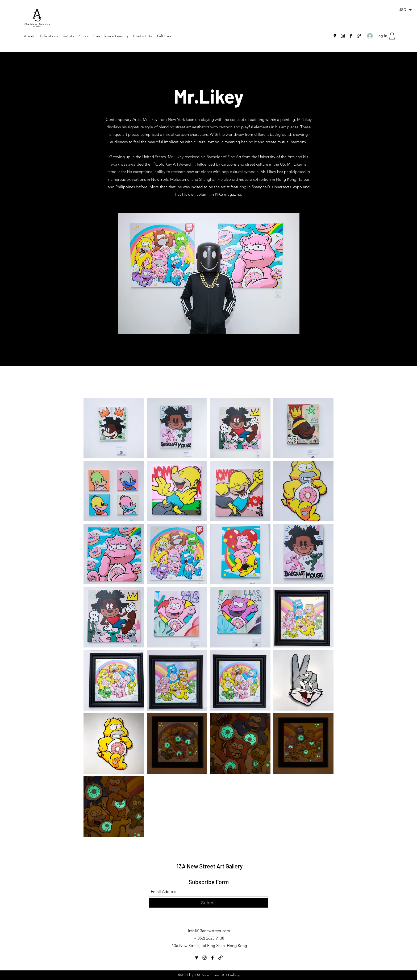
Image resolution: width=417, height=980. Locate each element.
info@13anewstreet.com (209, 931)
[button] (49, 36)
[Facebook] (351, 36)
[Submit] (208, 903)
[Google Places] (335, 36)
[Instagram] (343, 36)
